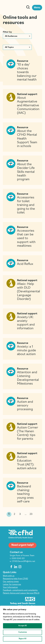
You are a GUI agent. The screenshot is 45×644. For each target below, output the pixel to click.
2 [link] (14, 514)
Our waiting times (11, 582)
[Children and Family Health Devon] (13, 8)
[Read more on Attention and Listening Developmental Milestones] (22, 376)
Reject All (23, 639)
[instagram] (20, 567)
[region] (22, 625)
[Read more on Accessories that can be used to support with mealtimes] (22, 237)
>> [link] (36, 514)
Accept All (23, 626)
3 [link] (20, 514)
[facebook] (11, 567)
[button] (17, 36)
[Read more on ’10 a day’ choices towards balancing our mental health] (22, 71)
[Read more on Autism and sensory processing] (22, 404)
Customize (23, 632)
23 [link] (31, 514)
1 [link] (9, 514)
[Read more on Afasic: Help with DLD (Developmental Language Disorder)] (22, 290)
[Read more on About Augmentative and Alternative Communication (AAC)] (22, 104)
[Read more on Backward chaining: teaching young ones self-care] (22, 492)
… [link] (26, 514)
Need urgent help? (22, 545)
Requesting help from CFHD (15, 579)
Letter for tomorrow (12, 585)
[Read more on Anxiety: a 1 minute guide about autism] (22, 349)
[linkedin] (16, 567)
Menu (37, 7)
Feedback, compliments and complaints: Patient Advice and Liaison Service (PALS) (21, 592)
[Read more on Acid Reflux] (22, 263)
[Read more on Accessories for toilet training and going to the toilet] (22, 203)
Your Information (10, 587)
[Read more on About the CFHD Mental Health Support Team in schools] (22, 137)
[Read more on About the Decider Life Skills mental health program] (22, 170)
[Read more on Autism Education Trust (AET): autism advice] (22, 461)
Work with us (9, 576)
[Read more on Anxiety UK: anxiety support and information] (22, 321)
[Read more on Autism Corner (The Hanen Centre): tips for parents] (22, 432)
